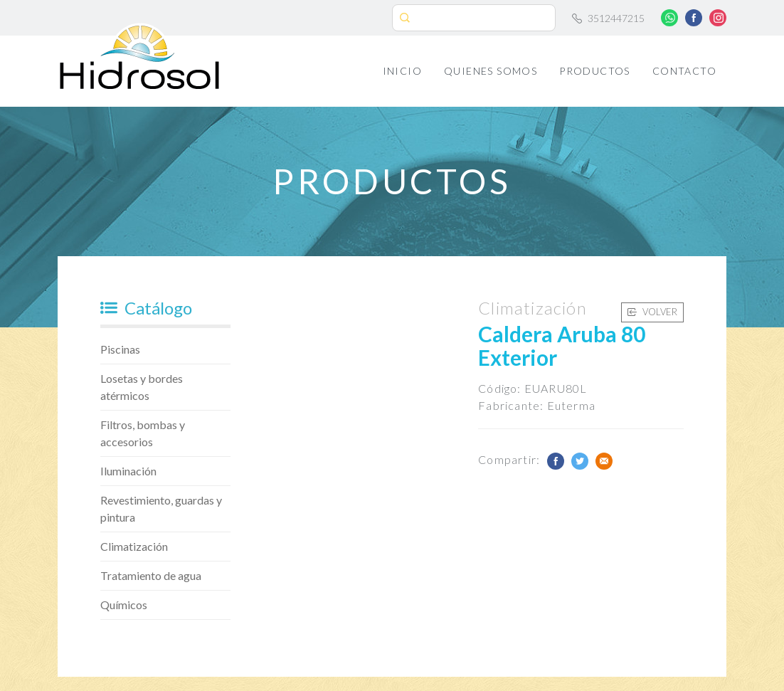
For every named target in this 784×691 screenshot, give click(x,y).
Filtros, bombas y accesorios (143, 433)
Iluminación (128, 471)
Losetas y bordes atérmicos (142, 387)
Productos (595, 71)
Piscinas (120, 349)
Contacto (684, 71)
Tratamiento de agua (151, 575)
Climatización (134, 546)
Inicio (402, 71)
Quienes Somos (491, 71)
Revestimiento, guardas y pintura (161, 508)
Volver (652, 312)
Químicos (124, 605)
